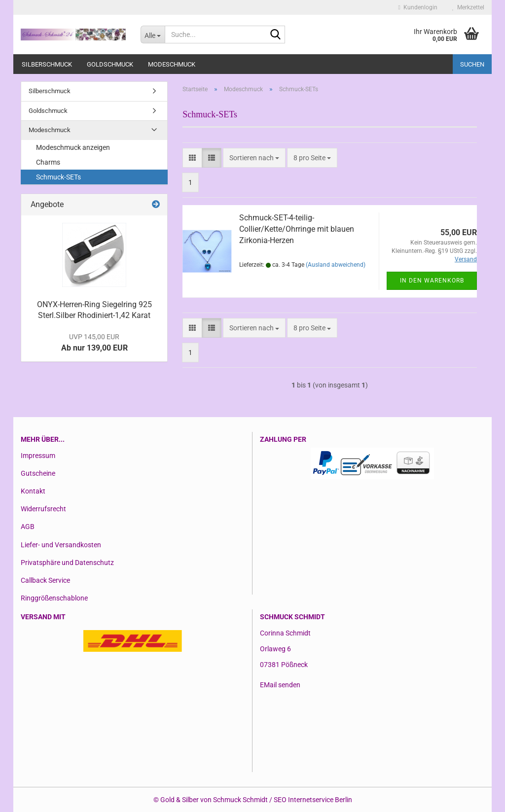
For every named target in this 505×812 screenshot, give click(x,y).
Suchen (472, 64)
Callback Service (45, 580)
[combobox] (254, 158)
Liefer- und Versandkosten (61, 545)
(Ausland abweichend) (336, 265)
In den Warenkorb (432, 281)
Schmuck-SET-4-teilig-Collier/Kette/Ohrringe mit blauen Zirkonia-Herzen (297, 229)
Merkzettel (468, 7)
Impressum (38, 456)
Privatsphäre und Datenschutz (67, 563)
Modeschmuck (172, 64)
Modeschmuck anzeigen (73, 147)
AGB (28, 527)
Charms (48, 162)
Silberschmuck (47, 64)
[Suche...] (153, 35)
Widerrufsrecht (43, 509)
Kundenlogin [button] (418, 7)
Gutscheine (38, 473)
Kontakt (33, 491)
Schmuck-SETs (58, 177)
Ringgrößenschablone (54, 598)
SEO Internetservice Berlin (313, 800)
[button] (192, 158)
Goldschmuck (110, 64)
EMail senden (280, 685)
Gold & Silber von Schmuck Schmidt (214, 800)
